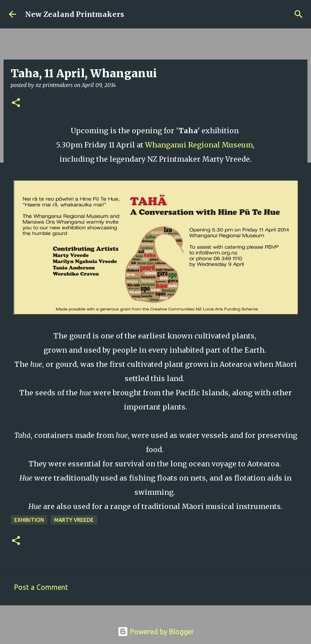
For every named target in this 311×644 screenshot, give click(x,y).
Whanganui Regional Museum (199, 145)
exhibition (29, 520)
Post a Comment (41, 587)
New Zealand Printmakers (75, 14)
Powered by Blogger (156, 632)
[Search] (299, 14)
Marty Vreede (74, 520)
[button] (16, 103)
